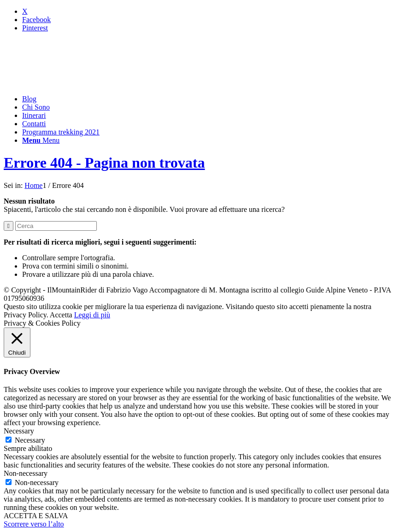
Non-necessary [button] (26, 473)
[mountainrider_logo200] (73, 83)
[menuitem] (207, 99)
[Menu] (41, 140)
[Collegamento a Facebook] (36, 20)
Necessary (30, 440)
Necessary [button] (19, 431)
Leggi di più (92, 315)
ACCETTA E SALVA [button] (36, 516)
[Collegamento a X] (25, 11)
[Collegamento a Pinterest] (35, 28)
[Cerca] (56, 226)
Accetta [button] (61, 315)
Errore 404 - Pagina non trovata (104, 163)
